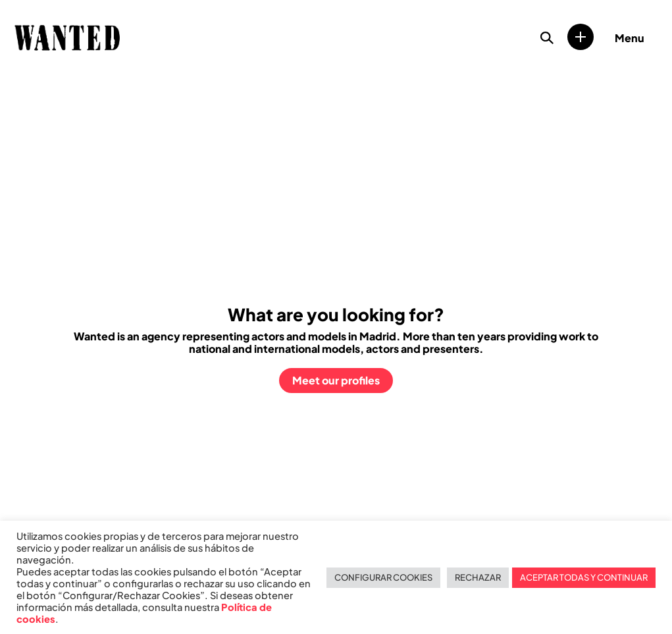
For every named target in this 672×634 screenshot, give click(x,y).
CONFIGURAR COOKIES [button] (383, 577)
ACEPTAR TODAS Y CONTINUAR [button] (584, 577)
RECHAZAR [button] (478, 577)
